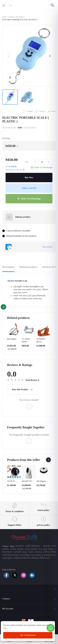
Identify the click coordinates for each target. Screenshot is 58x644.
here (5, 628)
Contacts (6, 599)
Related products (29, 267)
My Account (8, 609)
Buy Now (29, 178)
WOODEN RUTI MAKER (41, 342)
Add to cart (29, 188)
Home (5, 17)
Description (8, 267)
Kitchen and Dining (16, 17)
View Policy (47, 247)
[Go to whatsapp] (51, 628)
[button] (8, 56)
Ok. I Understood (28, 635)
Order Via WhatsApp (29, 199)
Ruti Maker (12, 339)
